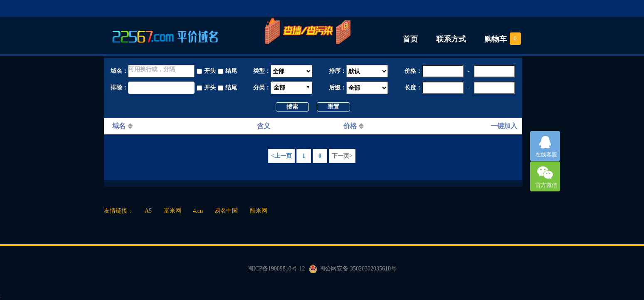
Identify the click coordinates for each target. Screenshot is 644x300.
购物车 (496, 39)
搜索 (292, 107)
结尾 (231, 71)
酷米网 (259, 211)
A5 (148, 211)
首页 (410, 39)
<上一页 (281, 156)
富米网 (173, 211)
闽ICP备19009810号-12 (276, 269)
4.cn (198, 211)
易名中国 (226, 211)
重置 (333, 107)
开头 (210, 71)
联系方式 (451, 39)
